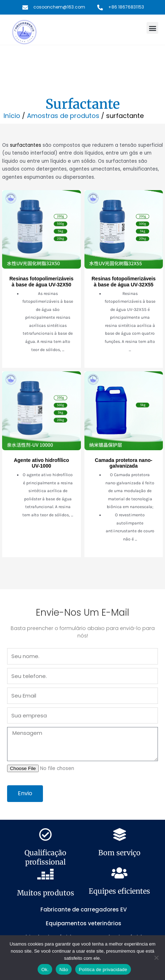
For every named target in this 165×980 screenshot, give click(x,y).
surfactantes (26, 145)
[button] (152, 28)
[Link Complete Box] (42, 279)
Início (12, 116)
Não (64, 970)
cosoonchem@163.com (59, 7)
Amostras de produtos (63, 116)
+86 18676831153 (126, 7)
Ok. (45, 970)
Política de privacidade (103, 970)
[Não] (156, 958)
